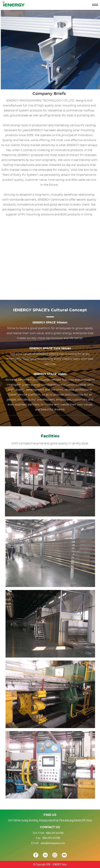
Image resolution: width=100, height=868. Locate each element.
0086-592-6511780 (55, 833)
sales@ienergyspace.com (53, 843)
